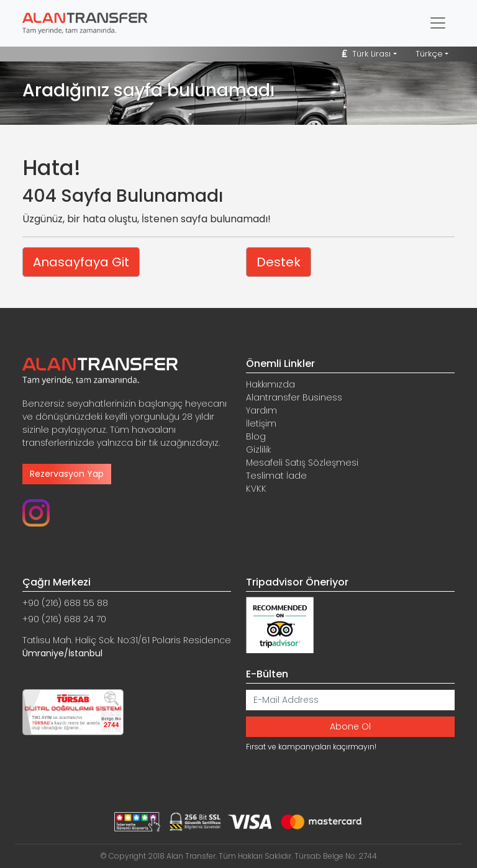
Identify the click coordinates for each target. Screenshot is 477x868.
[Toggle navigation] (438, 23)
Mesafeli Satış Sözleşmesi (302, 463)
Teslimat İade (276, 476)
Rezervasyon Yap (67, 474)
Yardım (261, 410)
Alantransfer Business (294, 397)
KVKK (256, 489)
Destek (279, 262)
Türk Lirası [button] (366, 54)
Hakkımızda (270, 384)
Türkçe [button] (429, 54)
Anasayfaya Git (81, 262)
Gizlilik (258, 450)
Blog (256, 436)
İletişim (261, 423)
